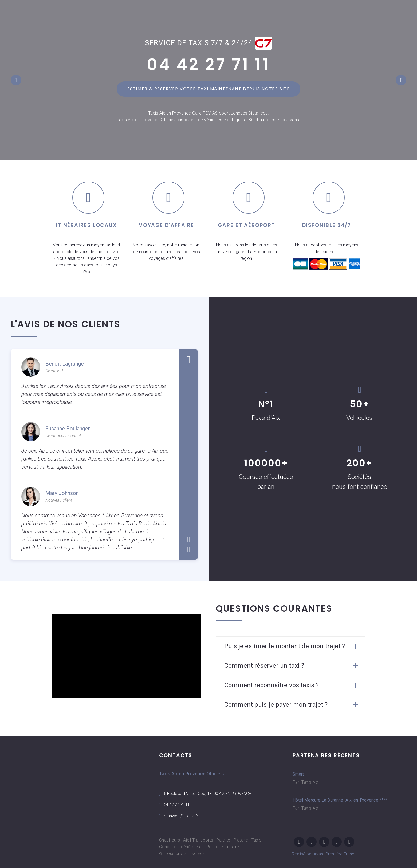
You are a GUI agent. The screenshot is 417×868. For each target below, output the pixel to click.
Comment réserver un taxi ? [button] (264, 666)
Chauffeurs (170, 840)
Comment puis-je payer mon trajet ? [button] (276, 705)
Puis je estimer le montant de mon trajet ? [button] (285, 646)
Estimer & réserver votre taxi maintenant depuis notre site (209, 89)
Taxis (257, 840)
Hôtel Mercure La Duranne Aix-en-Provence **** (329, 800)
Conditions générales (180, 847)
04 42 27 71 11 (208, 65)
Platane (241, 840)
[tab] (290, 646)
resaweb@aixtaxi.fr (182, 816)
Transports (203, 840)
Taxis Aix (309, 782)
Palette (223, 840)
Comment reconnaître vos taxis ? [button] (272, 685)
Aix (186, 840)
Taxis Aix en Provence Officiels (192, 774)
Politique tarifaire (223, 847)
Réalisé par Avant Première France (324, 854)
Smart (298, 774)
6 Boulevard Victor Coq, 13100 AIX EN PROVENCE (211, 793)
